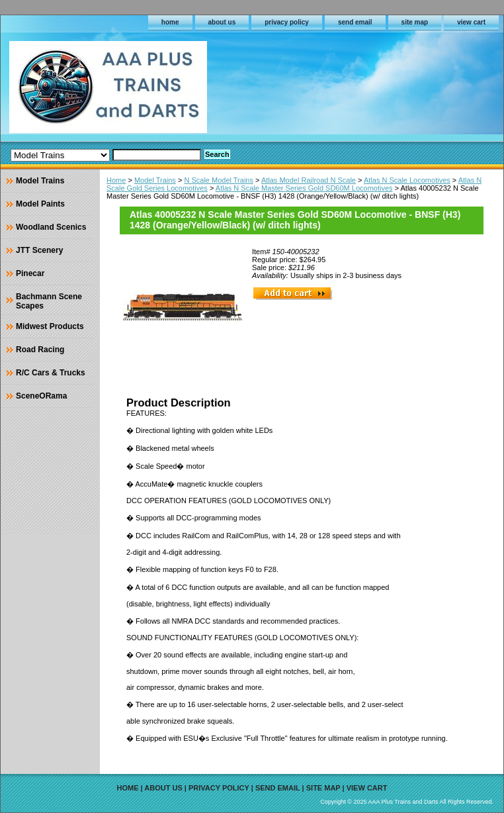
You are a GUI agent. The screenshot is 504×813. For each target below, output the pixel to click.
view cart (471, 22)
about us (222, 22)
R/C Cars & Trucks (51, 373)
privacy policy (287, 22)
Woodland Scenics (51, 227)
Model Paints (40, 204)
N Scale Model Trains (219, 180)
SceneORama (41, 396)
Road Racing (40, 350)
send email (355, 22)
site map (415, 22)
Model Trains (155, 180)
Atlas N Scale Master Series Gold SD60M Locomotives (304, 188)
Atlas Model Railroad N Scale (309, 180)
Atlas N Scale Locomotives (407, 180)
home (170, 22)
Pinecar (30, 273)
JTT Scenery (39, 250)
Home (116, 180)
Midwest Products (50, 326)
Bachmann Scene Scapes (49, 301)
